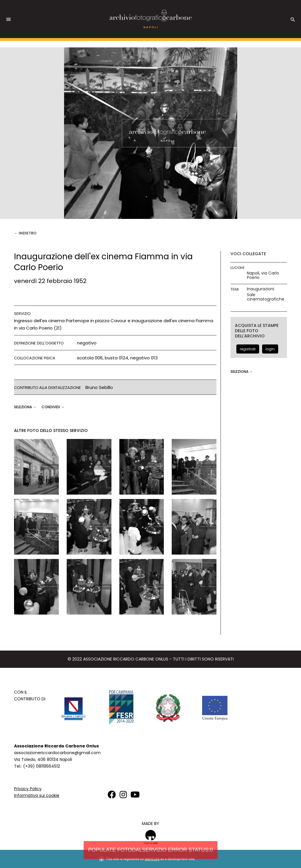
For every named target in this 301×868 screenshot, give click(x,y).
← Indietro (25, 233)
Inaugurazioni (260, 289)
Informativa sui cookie (37, 795)
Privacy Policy (28, 789)
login (270, 349)
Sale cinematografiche (266, 297)
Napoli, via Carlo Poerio (263, 275)
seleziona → (26, 407)
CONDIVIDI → (53, 407)
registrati (248, 349)
